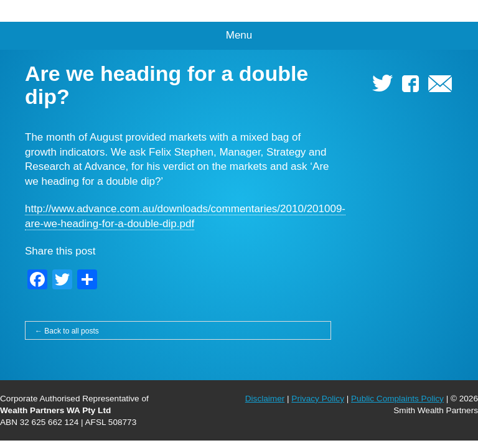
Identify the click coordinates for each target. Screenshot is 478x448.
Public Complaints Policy (397, 399)
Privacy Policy (318, 399)
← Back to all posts (67, 331)
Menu (239, 35)
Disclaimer (265, 399)
